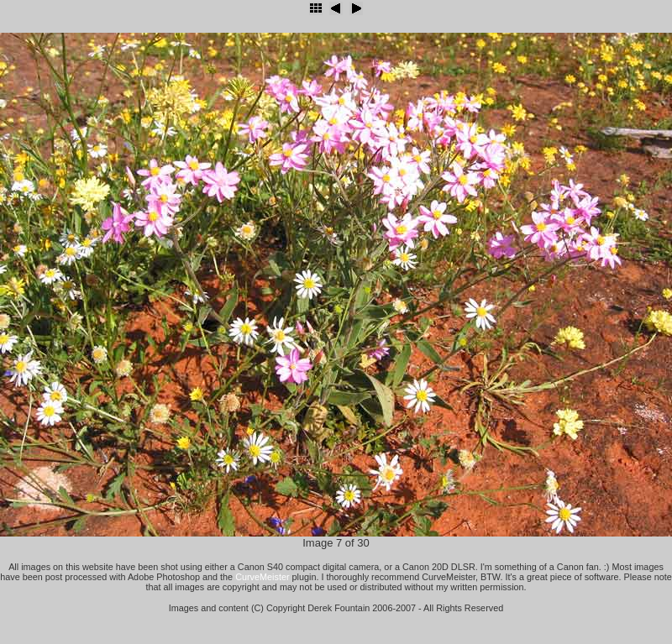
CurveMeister (262, 577)
